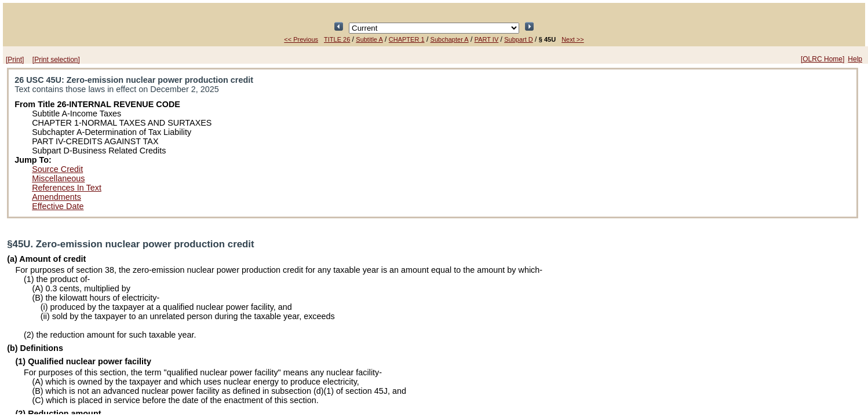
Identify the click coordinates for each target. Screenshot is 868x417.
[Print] (15, 60)
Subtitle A (369, 39)
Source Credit (57, 169)
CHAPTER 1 (407, 39)
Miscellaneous (58, 178)
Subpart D (519, 39)
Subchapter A (450, 39)
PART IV (487, 39)
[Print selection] (56, 60)
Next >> (573, 39)
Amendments (56, 197)
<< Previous (301, 39)
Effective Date (58, 206)
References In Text (67, 188)
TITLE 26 (337, 39)
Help (855, 59)
